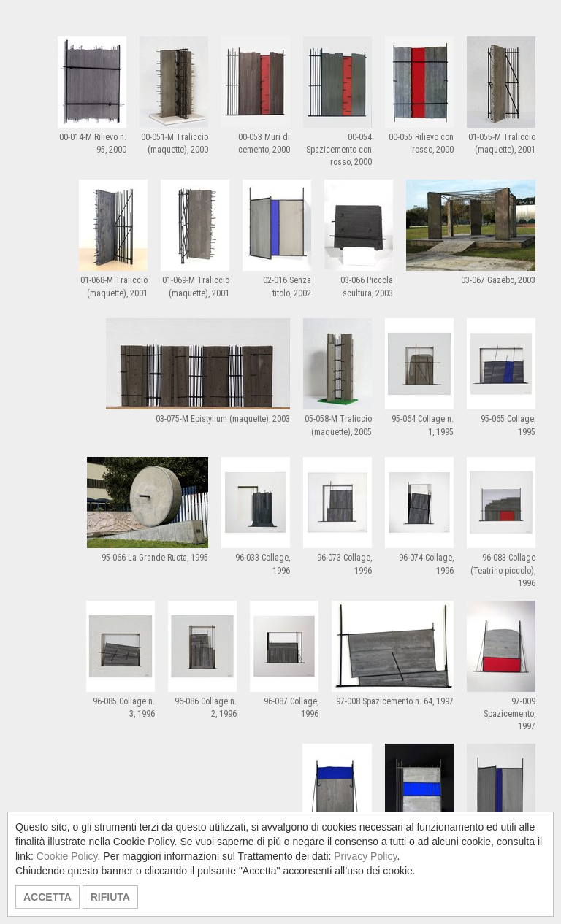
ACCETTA (47, 897)
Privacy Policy (365, 856)
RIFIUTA (110, 897)
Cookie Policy (67, 856)
